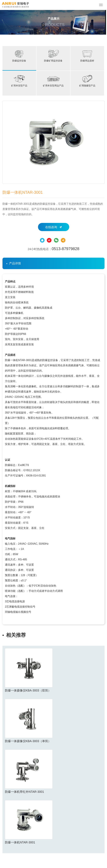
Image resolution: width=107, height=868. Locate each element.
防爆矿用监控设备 (53, 56)
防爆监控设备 (19, 56)
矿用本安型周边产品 (53, 81)
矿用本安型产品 (19, 81)
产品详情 (15, 263)
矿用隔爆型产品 (87, 81)
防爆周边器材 (87, 56)
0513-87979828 (65, 249)
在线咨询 (53, 227)
